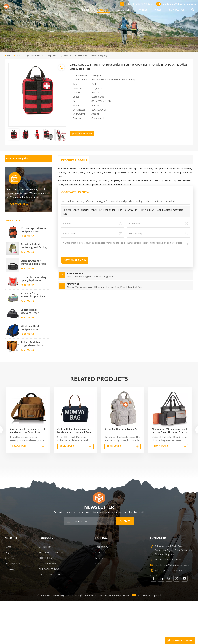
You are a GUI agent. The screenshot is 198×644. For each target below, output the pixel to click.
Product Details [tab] (74, 160)
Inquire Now (82, 134)
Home (86, 10)
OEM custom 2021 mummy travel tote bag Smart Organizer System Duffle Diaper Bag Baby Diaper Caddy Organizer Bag (169, 474)
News (158, 10)
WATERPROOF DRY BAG (21, 173)
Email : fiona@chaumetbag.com (176, 4)
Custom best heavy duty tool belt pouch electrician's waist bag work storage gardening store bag (28, 474)
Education (101, 596)
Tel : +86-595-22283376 (136, 4)
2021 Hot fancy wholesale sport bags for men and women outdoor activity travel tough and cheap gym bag (34, 338)
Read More (27, 279)
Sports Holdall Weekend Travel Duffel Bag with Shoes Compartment (33, 355)
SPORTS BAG (14, 165)
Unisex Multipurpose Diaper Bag (122, 473)
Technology (102, 590)
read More (19, 490)
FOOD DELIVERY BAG (19, 202)
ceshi (18, 55)
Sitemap (9, 601)
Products (102, 10)
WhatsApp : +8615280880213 (171, 614)
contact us (17, 248)
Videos (143, 10)
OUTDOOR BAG (16, 187)
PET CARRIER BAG (17, 194)
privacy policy (12, 607)
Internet (100, 601)
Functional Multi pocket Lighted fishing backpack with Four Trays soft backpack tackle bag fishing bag (34, 289)
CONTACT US (177, 10)
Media (99, 607)
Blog (7, 596)
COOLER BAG (14, 180)
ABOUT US (123, 10)
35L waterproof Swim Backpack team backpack (33, 273)
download (10, 612)
